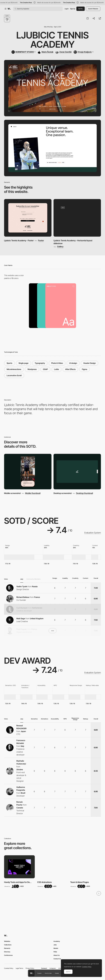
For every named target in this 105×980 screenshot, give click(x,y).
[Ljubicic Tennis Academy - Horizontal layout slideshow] (77, 218)
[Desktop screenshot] (77, 472)
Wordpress (32, 369)
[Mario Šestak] (45, 52)
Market (56, 948)
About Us (57, 955)
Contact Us (57, 959)
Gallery (60, 247)
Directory (7, 952)
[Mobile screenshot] (28, 472)
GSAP (45, 369)
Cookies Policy (9, 968)
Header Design (90, 363)
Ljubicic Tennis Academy (53, 40)
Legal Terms (19, 968)
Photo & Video (57, 363)
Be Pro (81, 9)
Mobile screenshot (12, 493)
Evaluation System (93, 533)
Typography (40, 363)
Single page (23, 363)
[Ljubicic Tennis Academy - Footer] (28, 218)
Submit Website (93, 9)
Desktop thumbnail (84, 493)
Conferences (8, 955)
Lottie (56, 369)
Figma (85, 369)
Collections (8, 945)
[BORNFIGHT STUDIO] (24, 52)
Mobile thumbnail (33, 493)
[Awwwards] (9, 9)
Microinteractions (14, 369)
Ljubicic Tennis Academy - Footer (19, 241)
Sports (9, 363)
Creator (39, 973)
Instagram (53, 968)
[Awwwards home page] (32, 973)
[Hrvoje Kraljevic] (84, 52)
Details (57, 973)
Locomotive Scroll (14, 375)
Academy (57, 941)
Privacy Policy (30, 968)
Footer (41, 241)
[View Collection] (19, 867)
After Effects (70, 369)
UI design (73, 363)
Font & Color (48, 973)
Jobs (55, 945)
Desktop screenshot (63, 493)
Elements (7, 948)
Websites (7, 941)
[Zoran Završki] (63, 52)
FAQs (55, 952)
